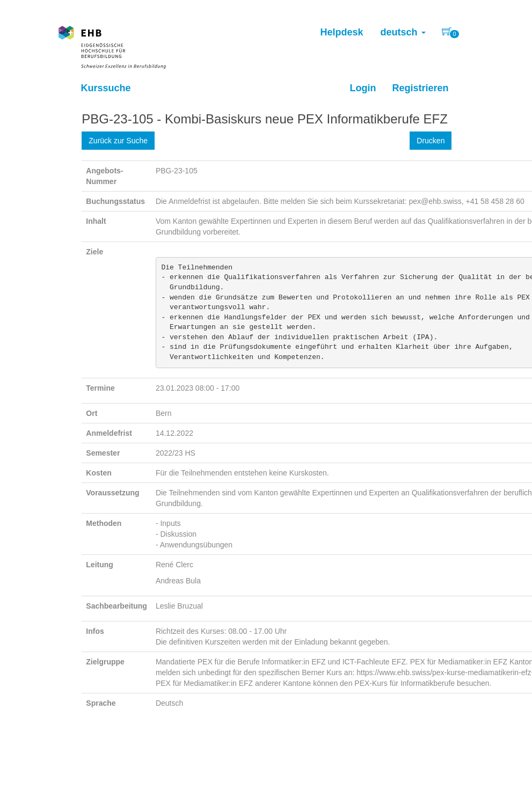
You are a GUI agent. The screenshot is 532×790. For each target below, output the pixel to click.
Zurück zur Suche (118, 141)
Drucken (431, 141)
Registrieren (420, 88)
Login (363, 88)
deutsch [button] (403, 32)
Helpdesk (341, 32)
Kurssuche (106, 88)
